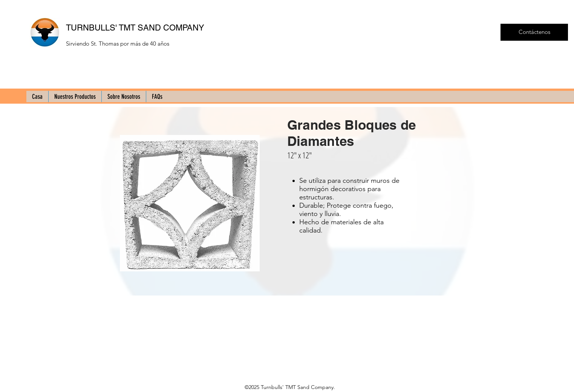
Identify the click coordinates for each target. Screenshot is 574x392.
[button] (190, 203)
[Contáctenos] (534, 32)
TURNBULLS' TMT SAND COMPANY (135, 28)
